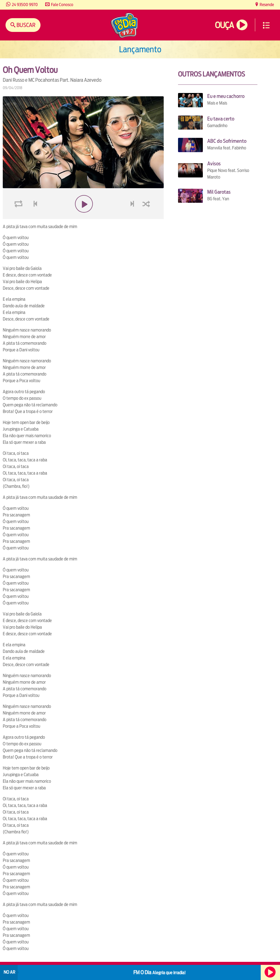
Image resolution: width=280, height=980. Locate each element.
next (133, 217)
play (83, 217)
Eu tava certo (221, 119)
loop (19, 217)
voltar (34, 217)
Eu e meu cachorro (226, 96)
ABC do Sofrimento (227, 141)
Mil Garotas (219, 192)
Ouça (224, 25)
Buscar (25, 25)
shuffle (147, 217)
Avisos (214, 164)
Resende (266, 5)
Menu (266, 25)
